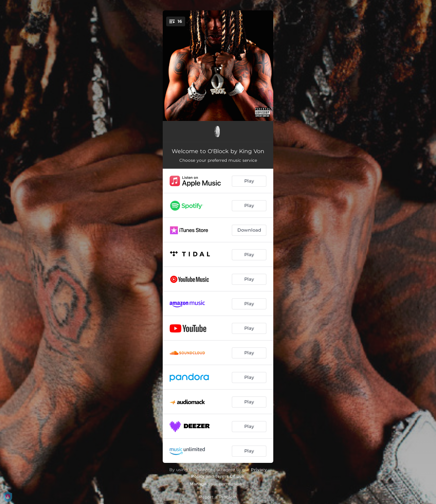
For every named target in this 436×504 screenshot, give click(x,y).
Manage (198, 484)
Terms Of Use (230, 476)
